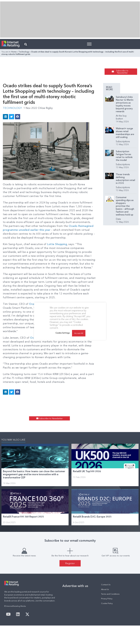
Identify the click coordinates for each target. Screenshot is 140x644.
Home (14, 52)
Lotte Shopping (57, 244)
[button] (26, 44)
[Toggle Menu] (89, 44)
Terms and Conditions (110, 594)
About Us (105, 589)
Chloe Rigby (45, 108)
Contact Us (106, 585)
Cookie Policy (107, 603)
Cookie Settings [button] (63, 333)
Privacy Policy (107, 599)
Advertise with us (75, 586)
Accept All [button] (79, 333)
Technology (24, 52)
